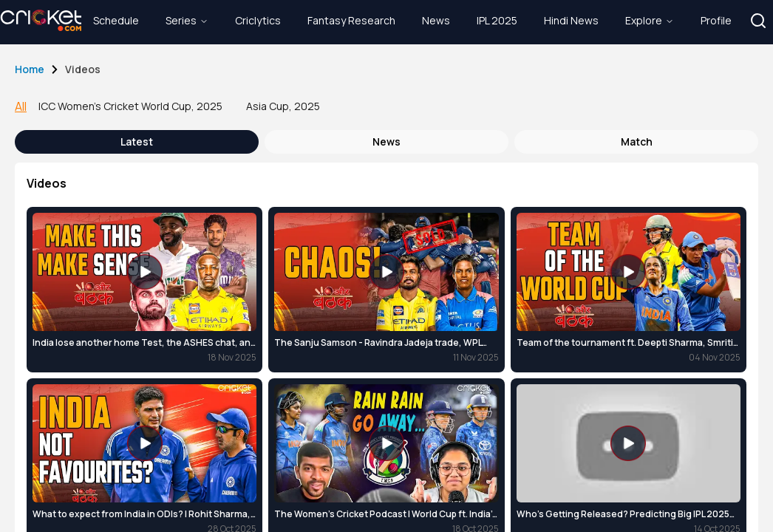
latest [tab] (137, 141)
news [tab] (386, 141)
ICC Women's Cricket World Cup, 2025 (130, 106)
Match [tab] (637, 141)
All (21, 106)
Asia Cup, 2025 (283, 106)
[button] (758, 21)
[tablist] (386, 142)
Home (30, 69)
